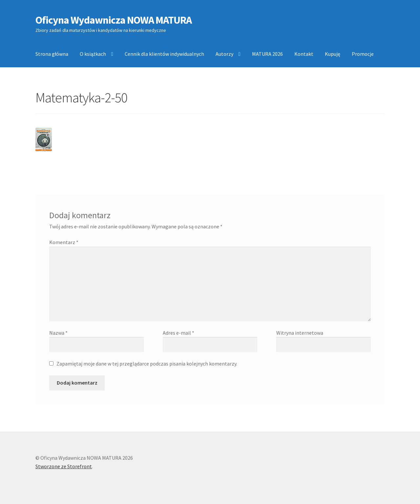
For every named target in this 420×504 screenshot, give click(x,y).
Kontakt (304, 54)
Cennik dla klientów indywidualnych (164, 54)
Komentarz (64, 242)
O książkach (93, 54)
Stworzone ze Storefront (64, 466)
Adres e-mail (178, 333)
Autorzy (224, 54)
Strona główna (52, 54)
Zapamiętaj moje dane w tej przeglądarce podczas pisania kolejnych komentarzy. (147, 364)
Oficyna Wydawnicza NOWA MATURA (114, 20)
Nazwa (58, 333)
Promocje (363, 54)
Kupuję (333, 54)
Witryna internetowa (300, 333)
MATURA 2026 (267, 54)
